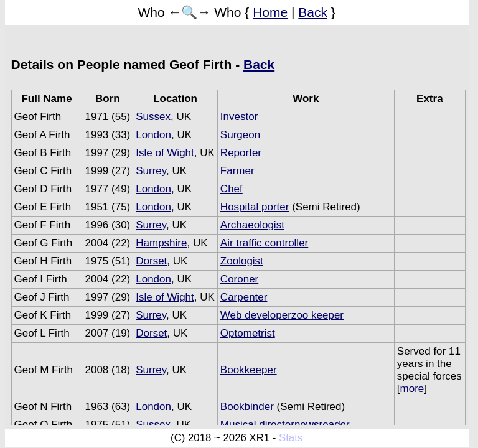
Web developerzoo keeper (282, 315)
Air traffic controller (264, 243)
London (153, 135)
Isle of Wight (165, 153)
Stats (291, 438)
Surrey (151, 171)
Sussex (153, 117)
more (412, 389)
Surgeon (240, 135)
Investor (239, 117)
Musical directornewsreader (285, 425)
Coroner (239, 279)
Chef (232, 189)
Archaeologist (252, 225)
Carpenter (244, 297)
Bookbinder (247, 407)
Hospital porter (255, 207)
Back (313, 12)
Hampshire (161, 243)
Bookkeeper (249, 370)
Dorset (151, 261)
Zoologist (242, 261)
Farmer (237, 171)
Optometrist (248, 333)
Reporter (241, 153)
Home (270, 12)
